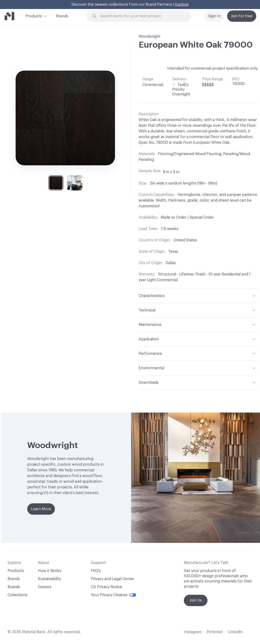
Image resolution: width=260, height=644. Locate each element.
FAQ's (96, 571)
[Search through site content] (141, 16)
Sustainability (49, 579)
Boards (14, 587)
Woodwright (150, 36)
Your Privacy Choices (113, 595)
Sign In (214, 16)
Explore (182, 5)
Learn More (41, 509)
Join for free (242, 16)
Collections (18, 595)
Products (34, 16)
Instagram (193, 632)
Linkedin (235, 632)
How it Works (50, 571)
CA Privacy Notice (106, 587)
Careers (45, 587)
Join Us (196, 600)
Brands (62, 16)
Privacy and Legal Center (113, 579)
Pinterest (215, 632)
